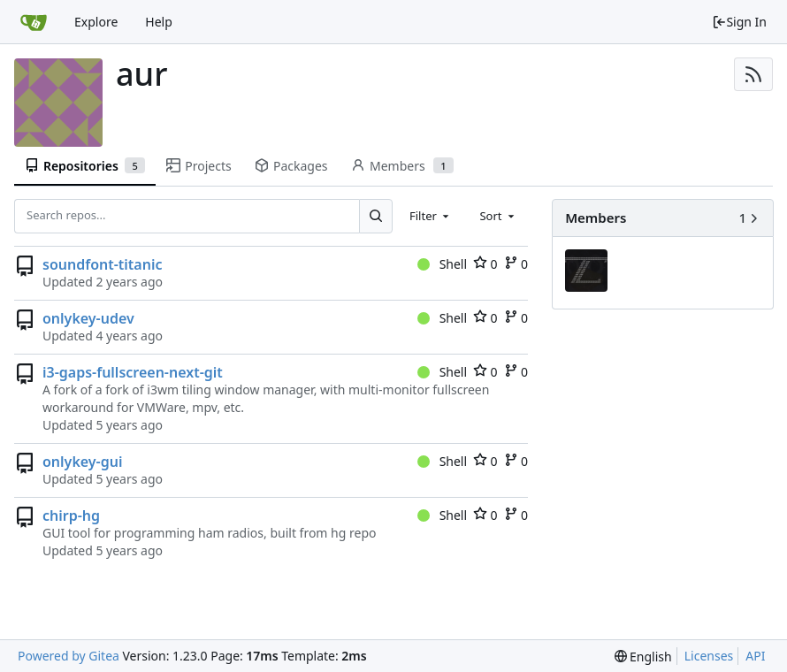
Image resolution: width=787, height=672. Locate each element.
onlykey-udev (88, 318)
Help (159, 22)
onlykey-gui (82, 462)
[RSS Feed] (753, 74)
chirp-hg (71, 515)
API (755, 656)
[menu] (643, 657)
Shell (442, 264)
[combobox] (431, 216)
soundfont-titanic (102, 264)
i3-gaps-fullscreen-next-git (133, 372)
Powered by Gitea (69, 656)
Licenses (709, 656)
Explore (96, 22)
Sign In (739, 22)
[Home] (34, 22)
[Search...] (376, 216)
